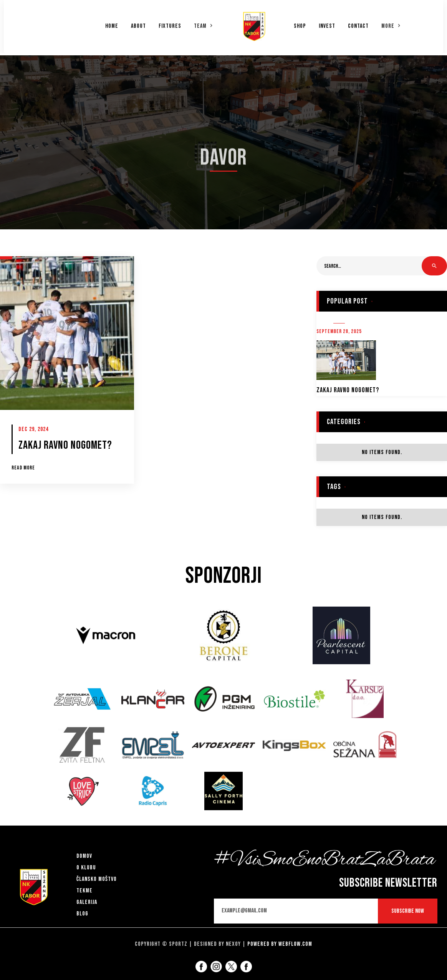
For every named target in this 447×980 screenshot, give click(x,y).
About (138, 24)
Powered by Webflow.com (280, 944)
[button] (204, 23)
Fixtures (170, 24)
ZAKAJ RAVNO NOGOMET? (348, 390)
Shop (300, 24)
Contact (358, 24)
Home (112, 24)
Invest (327, 24)
